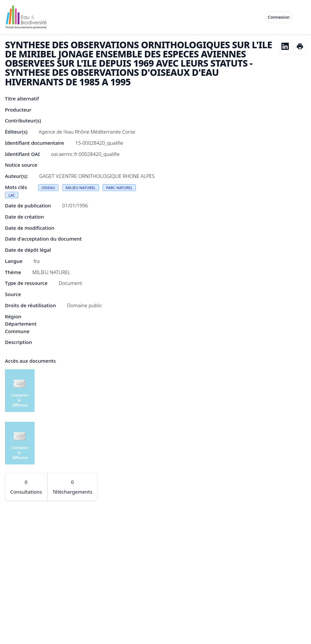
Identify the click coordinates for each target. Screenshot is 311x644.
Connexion (279, 17)
